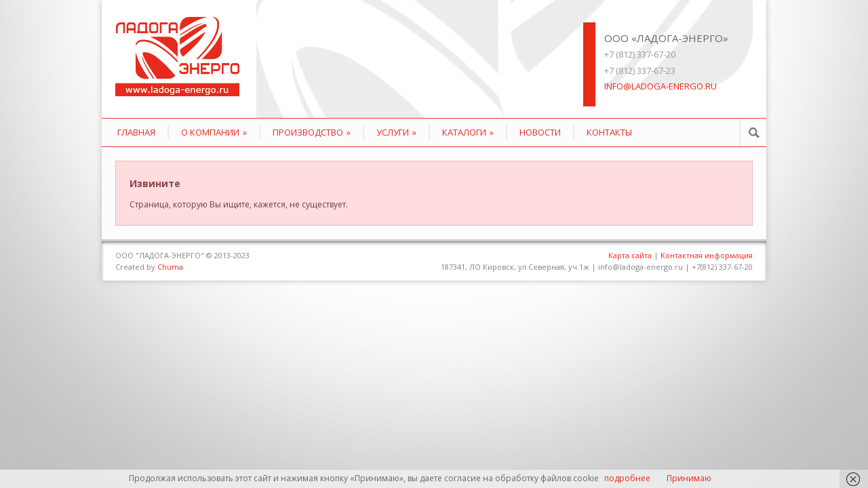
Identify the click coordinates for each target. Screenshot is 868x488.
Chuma (170, 267)
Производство (312, 132)
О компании (214, 132)
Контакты (609, 132)
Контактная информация (707, 255)
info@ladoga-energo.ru (660, 86)
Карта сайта (630, 255)
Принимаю (689, 478)
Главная (136, 132)
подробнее (627, 478)
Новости (540, 132)
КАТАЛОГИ (468, 132)
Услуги (396, 132)
